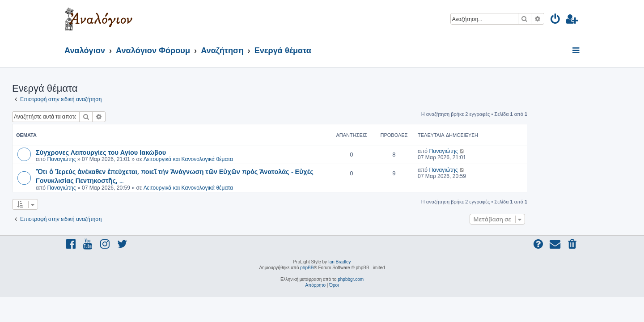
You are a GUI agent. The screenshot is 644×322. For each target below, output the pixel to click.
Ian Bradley (340, 262)
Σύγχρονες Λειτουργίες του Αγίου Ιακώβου (153, 152)
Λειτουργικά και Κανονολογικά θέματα (241, 159)
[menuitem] (556, 20)
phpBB (307, 268)
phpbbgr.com (351, 279)
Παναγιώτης (114, 159)
